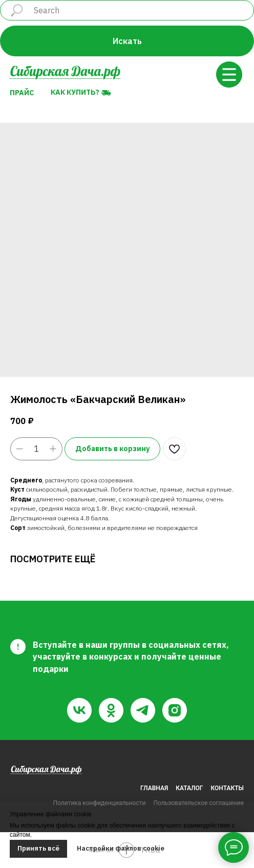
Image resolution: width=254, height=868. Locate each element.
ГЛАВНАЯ (154, 788)
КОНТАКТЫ (228, 788)
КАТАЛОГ (189, 788)
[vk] (79, 710)
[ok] (111, 710)
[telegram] (143, 710)
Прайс (22, 93)
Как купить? (75, 92)
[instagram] (175, 710)
